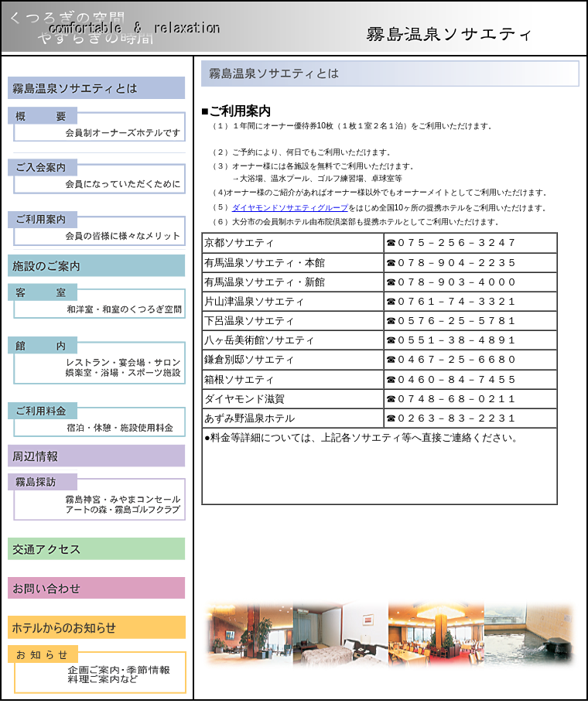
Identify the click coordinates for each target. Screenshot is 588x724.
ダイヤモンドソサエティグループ (290, 208)
